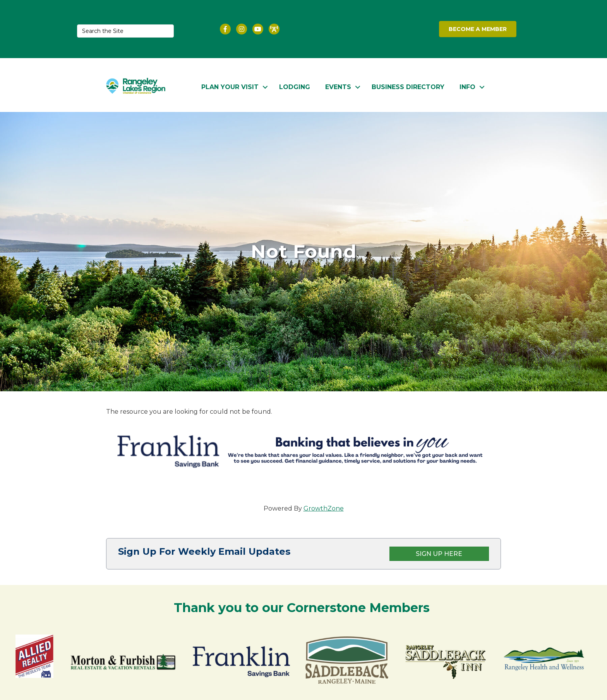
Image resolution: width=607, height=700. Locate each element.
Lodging (295, 86)
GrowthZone (324, 507)
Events (338, 86)
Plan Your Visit (230, 86)
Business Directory (408, 86)
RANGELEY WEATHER (367, 29)
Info (467, 86)
